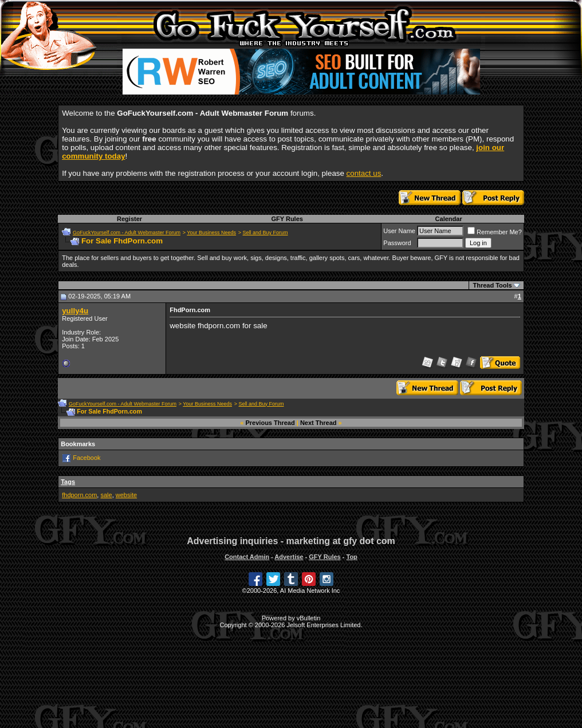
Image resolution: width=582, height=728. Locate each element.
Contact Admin (247, 557)
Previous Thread (270, 423)
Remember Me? (495, 232)
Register (129, 219)
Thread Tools (492, 285)
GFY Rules (287, 219)
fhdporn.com (79, 495)
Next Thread (318, 423)
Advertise (289, 557)
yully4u (75, 311)
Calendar (449, 219)
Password (397, 243)
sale (106, 495)
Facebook (86, 458)
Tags (68, 482)
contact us (364, 173)
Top (351, 557)
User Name (399, 231)
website (126, 495)
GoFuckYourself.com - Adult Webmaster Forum (127, 233)
